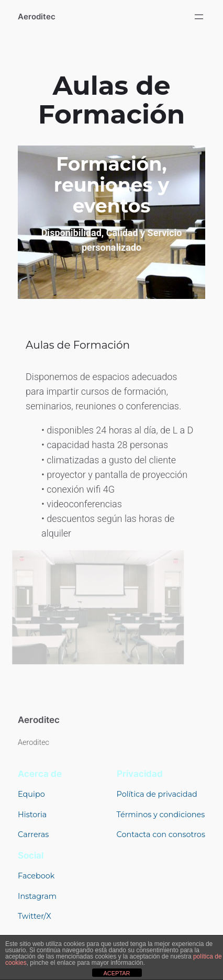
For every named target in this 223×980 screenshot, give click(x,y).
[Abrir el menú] (199, 17)
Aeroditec (37, 17)
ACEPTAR (116, 973)
